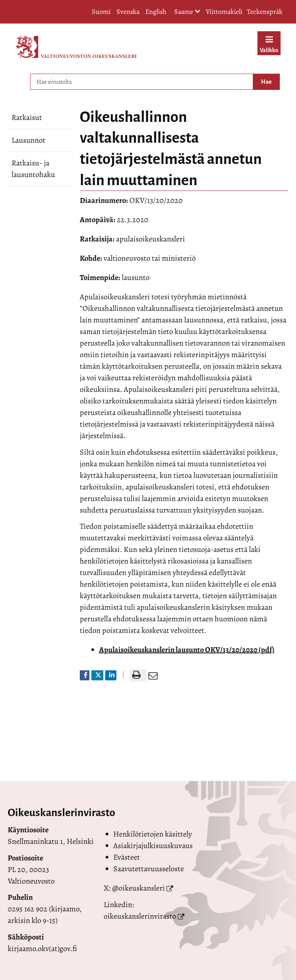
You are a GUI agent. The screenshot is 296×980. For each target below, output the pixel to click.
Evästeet (127, 857)
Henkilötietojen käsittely (153, 834)
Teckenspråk (265, 12)
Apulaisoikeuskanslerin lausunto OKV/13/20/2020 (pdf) (187, 650)
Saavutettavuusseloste (149, 869)
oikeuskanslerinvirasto (140, 916)
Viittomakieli (224, 12)
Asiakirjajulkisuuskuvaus (153, 846)
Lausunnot (29, 140)
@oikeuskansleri (139, 888)
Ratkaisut (27, 117)
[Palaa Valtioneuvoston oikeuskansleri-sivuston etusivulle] (76, 47)
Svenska (128, 12)
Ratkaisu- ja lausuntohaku (33, 169)
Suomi (101, 12)
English (156, 12)
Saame (187, 12)
